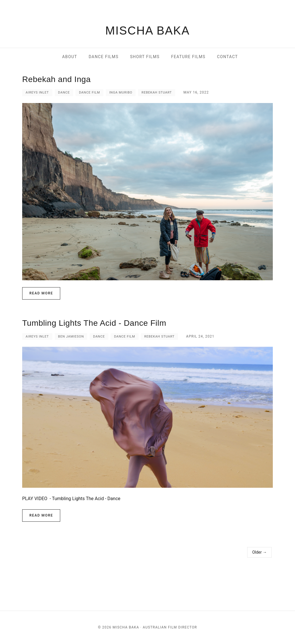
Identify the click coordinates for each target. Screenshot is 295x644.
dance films (104, 57)
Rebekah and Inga (56, 79)
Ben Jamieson (71, 337)
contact (227, 57)
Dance (64, 93)
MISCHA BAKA (147, 31)
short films (145, 57)
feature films (188, 57)
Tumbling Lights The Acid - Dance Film (94, 323)
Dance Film (89, 93)
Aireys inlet (37, 93)
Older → (259, 552)
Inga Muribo (121, 93)
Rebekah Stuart (157, 93)
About (70, 57)
